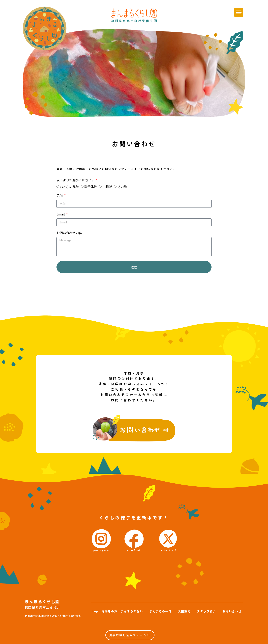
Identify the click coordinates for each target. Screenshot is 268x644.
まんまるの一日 (160, 611)
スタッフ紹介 (207, 611)
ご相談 (107, 187)
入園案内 (184, 611)
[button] (239, 12)
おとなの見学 (69, 187)
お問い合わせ (232, 611)
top (95, 611)
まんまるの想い (133, 611)
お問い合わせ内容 (69, 233)
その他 (122, 187)
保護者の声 (110, 611)
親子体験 (91, 187)
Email (61, 214)
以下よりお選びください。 (76, 180)
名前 (60, 196)
